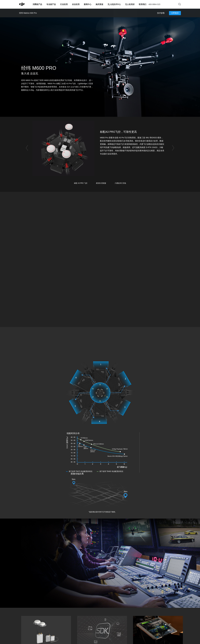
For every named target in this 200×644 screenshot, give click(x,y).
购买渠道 (99, 4)
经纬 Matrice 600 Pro (28, 13)
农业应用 (76, 4)
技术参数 (161, 13)
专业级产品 (51, 4)
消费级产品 (37, 4)
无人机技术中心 (114, 4)
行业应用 (64, 4)
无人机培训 (130, 4)
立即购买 (175, 13)
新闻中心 (88, 4)
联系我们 (143, 4)
